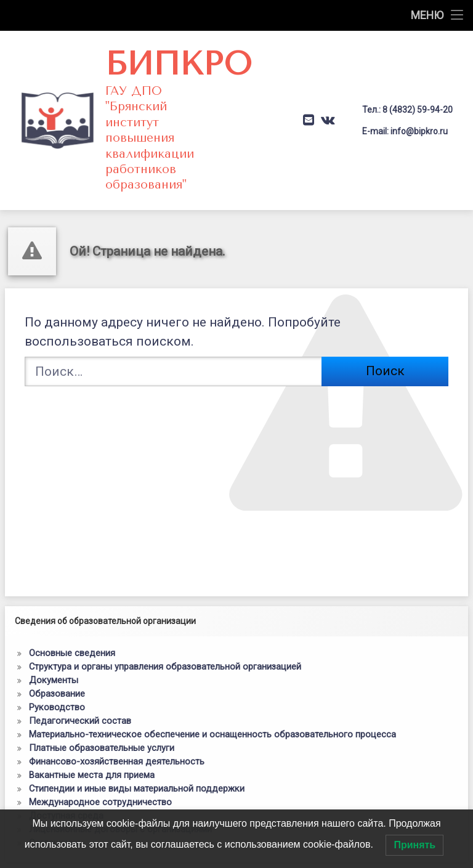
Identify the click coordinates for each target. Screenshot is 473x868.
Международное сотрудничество (100, 734)
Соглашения (55, 775)
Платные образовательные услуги (102, 680)
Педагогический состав (80, 653)
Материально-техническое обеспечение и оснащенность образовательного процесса (212, 667)
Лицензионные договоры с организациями (120, 761)
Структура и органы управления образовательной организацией (165, 599)
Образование (57, 626)
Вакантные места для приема (92, 707)
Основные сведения (72, 585)
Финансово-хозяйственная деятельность (117, 694)
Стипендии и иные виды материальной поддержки (137, 721)
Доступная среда (66, 748)
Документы (54, 612)
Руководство (57, 639)
